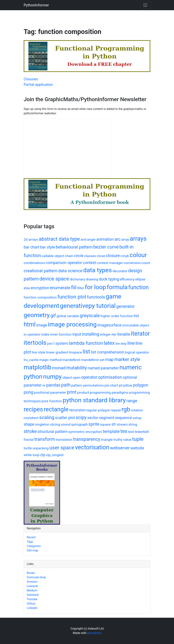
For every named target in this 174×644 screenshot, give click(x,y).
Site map (32, 550)
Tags (30, 542)
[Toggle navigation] (145, 5)
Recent (31, 537)
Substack (33, 595)
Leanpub (32, 586)
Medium (32, 590)
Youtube (32, 599)
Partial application (38, 85)
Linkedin (32, 608)
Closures (31, 79)
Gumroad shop (36, 577)
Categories (34, 546)
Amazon (32, 582)
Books (31, 573)
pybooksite (94, 633)
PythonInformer (36, 5)
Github (31, 604)
